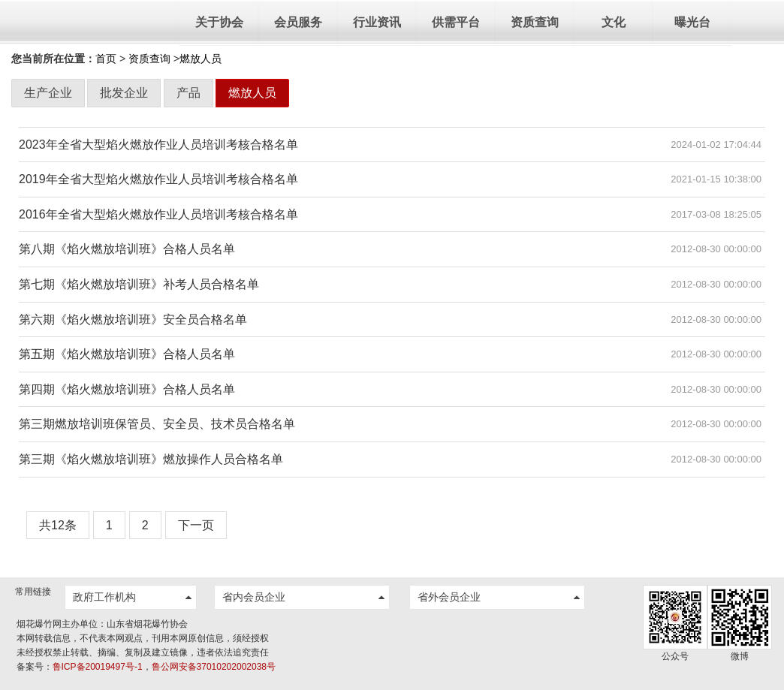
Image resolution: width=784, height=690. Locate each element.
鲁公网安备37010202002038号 (214, 667)
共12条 (58, 525)
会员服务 (298, 22)
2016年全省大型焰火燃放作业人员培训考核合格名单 (158, 214)
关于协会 (219, 22)
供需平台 (456, 22)
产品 (188, 93)
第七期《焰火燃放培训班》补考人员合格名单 (139, 284)
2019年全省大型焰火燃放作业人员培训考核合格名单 (158, 179)
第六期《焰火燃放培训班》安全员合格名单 (133, 319)
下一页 (196, 525)
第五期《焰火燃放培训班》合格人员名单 (127, 354)
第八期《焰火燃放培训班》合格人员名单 (127, 249)
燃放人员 (252, 93)
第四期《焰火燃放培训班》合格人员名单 (127, 389)
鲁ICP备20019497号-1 (98, 667)
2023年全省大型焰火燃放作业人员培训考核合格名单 (158, 145)
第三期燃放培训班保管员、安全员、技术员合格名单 (157, 424)
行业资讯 (377, 22)
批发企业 (124, 93)
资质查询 (535, 22)
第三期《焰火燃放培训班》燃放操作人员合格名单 (151, 459)
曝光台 (692, 22)
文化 (614, 22)
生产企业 (48, 93)
